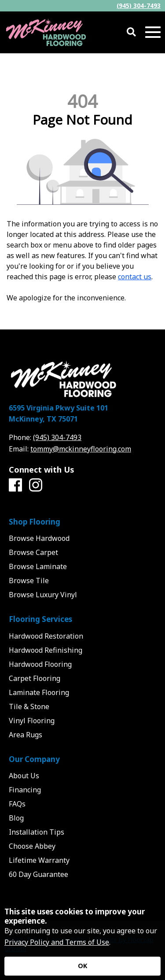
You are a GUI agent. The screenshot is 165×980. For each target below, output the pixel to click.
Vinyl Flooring (32, 721)
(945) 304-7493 (139, 6)
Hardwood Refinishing (46, 650)
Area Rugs (26, 735)
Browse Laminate (38, 566)
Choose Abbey (32, 846)
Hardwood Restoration (46, 636)
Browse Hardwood (39, 538)
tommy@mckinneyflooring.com (81, 449)
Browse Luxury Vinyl (43, 595)
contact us (135, 277)
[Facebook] (15, 485)
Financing (25, 790)
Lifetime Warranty (39, 860)
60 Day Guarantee (38, 874)
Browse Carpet (33, 552)
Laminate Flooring (39, 692)
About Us (24, 776)
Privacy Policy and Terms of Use (57, 942)
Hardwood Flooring (40, 664)
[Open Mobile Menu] (153, 32)
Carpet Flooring (35, 678)
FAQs (17, 804)
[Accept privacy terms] (82, 966)
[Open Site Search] (131, 32)
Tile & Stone (29, 706)
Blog (16, 818)
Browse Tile (29, 581)
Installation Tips (37, 832)
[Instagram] (36, 485)
